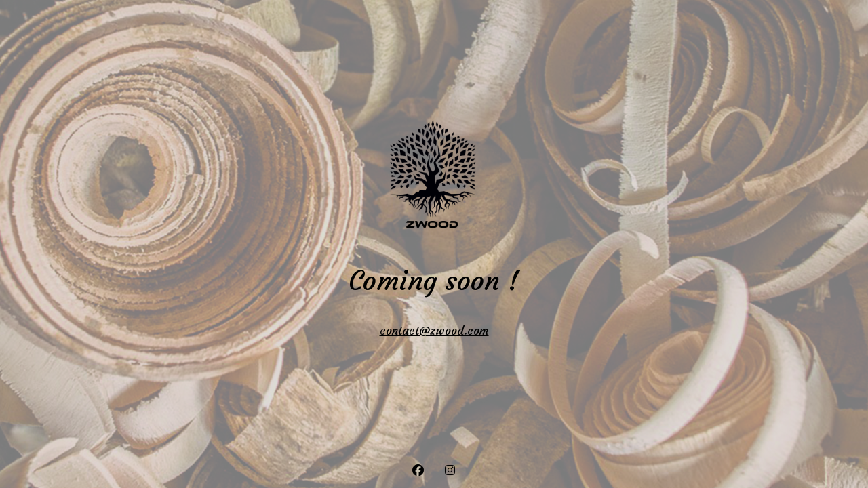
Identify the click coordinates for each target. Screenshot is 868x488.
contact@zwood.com (434, 331)
